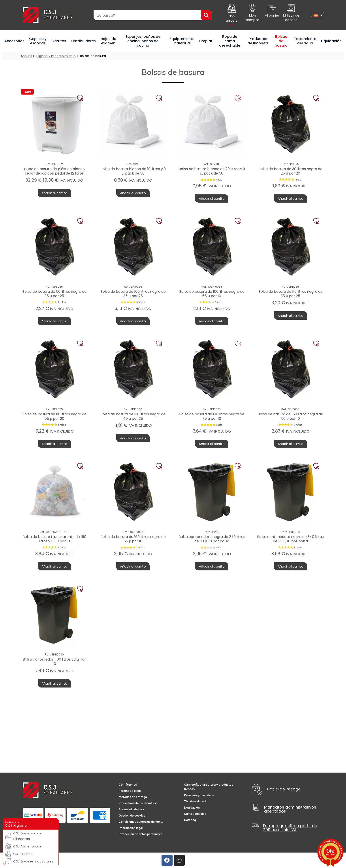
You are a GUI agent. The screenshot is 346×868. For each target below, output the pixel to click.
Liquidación (331, 41)
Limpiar (206, 41)
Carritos (59, 41)
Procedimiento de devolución (139, 803)
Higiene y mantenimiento (56, 56)
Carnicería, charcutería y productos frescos (209, 787)
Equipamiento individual (182, 41)
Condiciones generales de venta (141, 822)
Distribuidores (83, 41)
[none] (318, 15)
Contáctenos (128, 784)
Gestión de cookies (132, 815)
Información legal (131, 828)
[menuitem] (318, 15)
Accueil (26, 56)
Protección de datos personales (141, 834)
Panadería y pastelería (199, 795)
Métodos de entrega (133, 797)
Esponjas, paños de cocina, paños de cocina (143, 41)
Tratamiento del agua (305, 41)
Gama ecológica (195, 814)
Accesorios (14, 41)
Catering (190, 820)
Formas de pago (130, 791)
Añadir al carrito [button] (54, 193)
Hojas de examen (108, 41)
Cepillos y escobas (38, 41)
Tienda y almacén (196, 801)
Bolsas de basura (281, 41)
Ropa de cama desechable (230, 41)
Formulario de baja (131, 809)
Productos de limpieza (258, 41)
